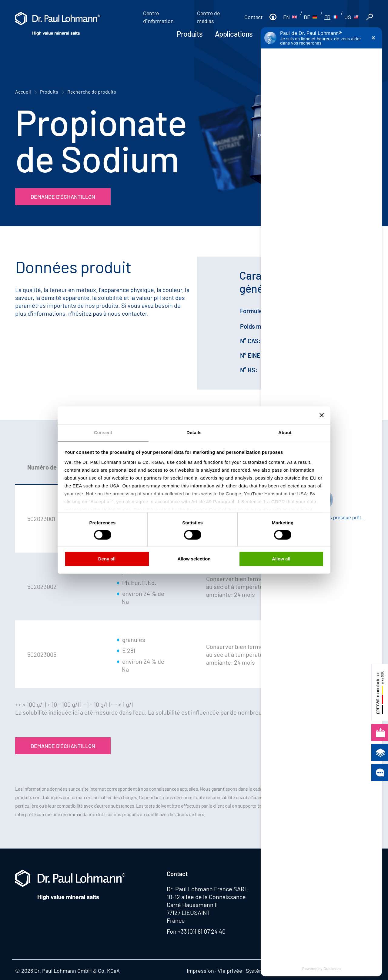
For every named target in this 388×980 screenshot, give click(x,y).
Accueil (23, 92)
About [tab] (285, 432)
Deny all (107, 559)
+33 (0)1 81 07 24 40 (202, 931)
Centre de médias (209, 17)
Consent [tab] (103, 432)
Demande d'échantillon (63, 197)
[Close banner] (322, 415)
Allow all (281, 559)
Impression (200, 971)
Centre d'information (158, 17)
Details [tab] (194, 432)
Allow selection (194, 559)
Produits (190, 34)
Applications (234, 34)
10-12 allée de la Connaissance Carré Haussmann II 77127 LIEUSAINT (206, 905)
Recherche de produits (92, 92)
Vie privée (230, 971)
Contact (253, 17)
